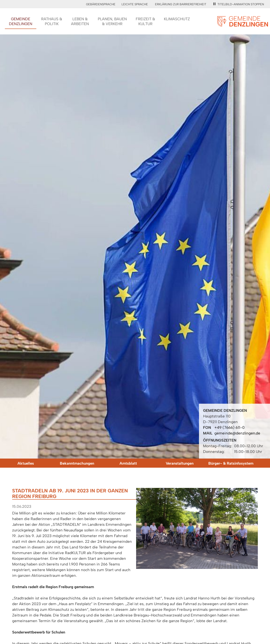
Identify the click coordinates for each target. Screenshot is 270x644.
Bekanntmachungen (77, 463)
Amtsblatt (128, 463)
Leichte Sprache (135, 4)
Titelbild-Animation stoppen (239, 4)
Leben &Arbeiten (80, 21)
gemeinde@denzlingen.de (237, 433)
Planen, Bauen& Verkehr (112, 21)
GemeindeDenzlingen (21, 21)
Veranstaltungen (180, 463)
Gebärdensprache (101, 4)
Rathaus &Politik (52, 21)
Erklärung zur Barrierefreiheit (181, 4)
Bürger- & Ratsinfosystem (231, 463)
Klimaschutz (177, 19)
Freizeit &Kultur (145, 21)
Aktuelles (26, 463)
